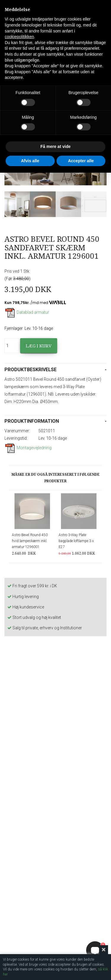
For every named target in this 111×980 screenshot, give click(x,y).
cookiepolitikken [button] (19, 37)
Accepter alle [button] (81, 161)
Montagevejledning (28, 448)
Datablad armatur (27, 312)
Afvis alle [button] (30, 161)
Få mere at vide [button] (56, 146)
